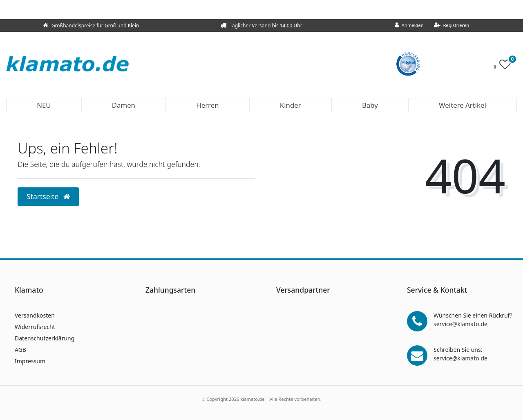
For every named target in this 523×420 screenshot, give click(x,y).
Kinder (291, 105)
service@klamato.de (460, 324)
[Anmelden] (409, 26)
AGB (20, 350)
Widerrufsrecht (35, 327)
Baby (370, 105)
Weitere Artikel (463, 105)
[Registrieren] (452, 26)
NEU (44, 105)
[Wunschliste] (504, 66)
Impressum (30, 361)
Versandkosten (35, 315)
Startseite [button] (48, 196)
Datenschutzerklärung (45, 338)
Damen (124, 105)
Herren (207, 105)
